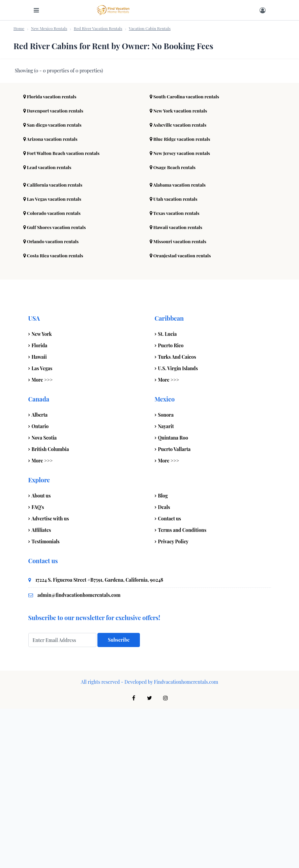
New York (42, 493)
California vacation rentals (54, 344)
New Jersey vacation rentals (181, 312)
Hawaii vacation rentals (177, 387)
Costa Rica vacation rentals (54, 415)
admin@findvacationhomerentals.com (79, 754)
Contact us (170, 678)
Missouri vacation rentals (179, 401)
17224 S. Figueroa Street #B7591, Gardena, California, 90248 (99, 739)
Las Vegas (42, 528)
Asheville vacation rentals (179, 284)
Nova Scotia (44, 597)
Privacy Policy (173, 701)
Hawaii (39, 516)
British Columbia (50, 608)
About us (41, 655)
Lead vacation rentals (48, 327)
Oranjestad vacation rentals (181, 415)
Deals (164, 666)
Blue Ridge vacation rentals (181, 298)
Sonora (166, 574)
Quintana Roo (173, 597)
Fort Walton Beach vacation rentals (63, 312)
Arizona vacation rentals (51, 298)
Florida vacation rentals (51, 256)
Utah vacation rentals (174, 358)
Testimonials (46, 701)
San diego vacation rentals (53, 284)
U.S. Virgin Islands (178, 528)
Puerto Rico (171, 505)
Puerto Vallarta (174, 608)
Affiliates (41, 689)
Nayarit (166, 586)
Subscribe (119, 799)
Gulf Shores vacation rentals (56, 387)
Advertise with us (50, 678)
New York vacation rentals (179, 270)
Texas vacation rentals (175, 372)
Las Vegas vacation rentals (53, 358)
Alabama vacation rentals (179, 344)
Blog (163, 655)
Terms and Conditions (182, 689)
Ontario (40, 586)
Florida (40, 505)
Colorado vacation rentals (53, 372)
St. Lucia (168, 493)
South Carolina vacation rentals (186, 256)
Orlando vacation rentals (52, 401)
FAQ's (38, 666)
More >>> (42, 539)
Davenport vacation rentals (54, 270)
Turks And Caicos (177, 516)
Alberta (40, 574)
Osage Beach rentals (173, 327)
